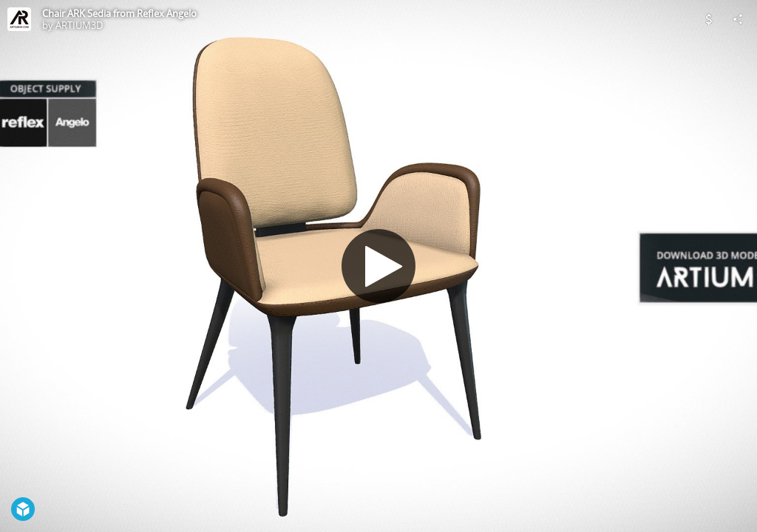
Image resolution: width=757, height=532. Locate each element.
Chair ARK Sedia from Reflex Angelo (119, 13)
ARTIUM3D (79, 25)
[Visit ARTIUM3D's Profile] (19, 19)
